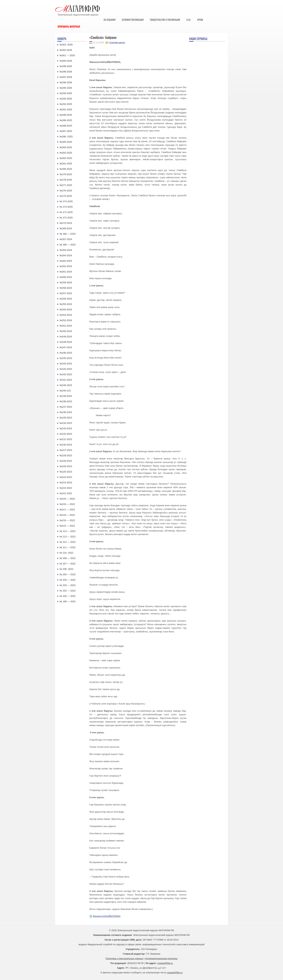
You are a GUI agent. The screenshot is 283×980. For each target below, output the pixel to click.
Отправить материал (69, 26)
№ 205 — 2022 (68, 574)
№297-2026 (66, 77)
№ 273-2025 (66, 207)
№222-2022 (66, 488)
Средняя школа (117, 43)
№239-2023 (66, 396)
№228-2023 (66, 461)
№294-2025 (66, 93)
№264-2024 (66, 255)
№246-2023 (66, 353)
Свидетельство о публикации (165, 20)
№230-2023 (66, 445)
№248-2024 (66, 342)
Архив (200, 20)
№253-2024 (66, 315)
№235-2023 (66, 418)
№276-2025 (66, 191)
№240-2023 (66, 385)
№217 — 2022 (67, 510)
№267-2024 (66, 239)
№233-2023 (66, 428)
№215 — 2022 (67, 526)
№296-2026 (66, 82)
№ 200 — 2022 (68, 596)
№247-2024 (66, 347)
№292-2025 (66, 104)
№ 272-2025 (66, 218)
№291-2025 (66, 109)
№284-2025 (66, 147)
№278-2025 (66, 180)
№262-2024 (66, 266)
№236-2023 (66, 412)
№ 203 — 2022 (68, 585)
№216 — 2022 (67, 520)
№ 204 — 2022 (68, 580)
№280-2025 (66, 169)
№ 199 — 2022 (68, 601)
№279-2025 (66, 174)
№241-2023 (66, 380)
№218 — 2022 (67, 515)
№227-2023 (66, 450)
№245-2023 (66, 358)
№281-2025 (66, 164)
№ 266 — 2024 (68, 245)
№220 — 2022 (67, 499)
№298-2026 (66, 72)
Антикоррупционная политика (161, 958)
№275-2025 (66, 196)
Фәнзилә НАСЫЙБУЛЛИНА (107, 916)
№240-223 (65, 391)
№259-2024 (66, 282)
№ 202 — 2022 (68, 591)
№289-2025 (66, 120)
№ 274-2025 (66, 201)
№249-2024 (66, 337)
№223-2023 (66, 483)
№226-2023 (66, 466)
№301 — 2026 (67, 55)
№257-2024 (66, 293)
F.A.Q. (189, 20)
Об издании (110, 20)
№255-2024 (66, 304)
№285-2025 (66, 142)
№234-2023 (66, 423)
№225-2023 (66, 472)
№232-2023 (66, 434)
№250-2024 (66, 331)
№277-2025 (66, 185)
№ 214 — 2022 (68, 531)
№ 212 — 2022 (68, 542)
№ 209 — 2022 (68, 558)
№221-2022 (66, 493)
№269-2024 (66, 228)
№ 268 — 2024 (68, 234)
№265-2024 (66, 250)
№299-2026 (66, 66)
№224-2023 (66, 477)
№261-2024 (66, 272)
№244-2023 (66, 364)
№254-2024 (66, 310)
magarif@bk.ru (165, 963)
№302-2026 (66, 50)
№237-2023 (66, 407)
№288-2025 (66, 126)
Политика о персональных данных (124, 958)
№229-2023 (66, 455)
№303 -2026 (66, 45)
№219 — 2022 (67, 504)
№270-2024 (66, 223)
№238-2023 (66, 401)
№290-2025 (66, 115)
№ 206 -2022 (66, 569)
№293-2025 (66, 99)
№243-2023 (66, 369)
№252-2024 (66, 320)
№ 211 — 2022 (68, 547)
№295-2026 (66, 88)
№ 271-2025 (66, 212)
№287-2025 (66, 131)
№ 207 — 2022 (68, 564)
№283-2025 (66, 153)
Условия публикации (133, 20)
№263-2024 (66, 261)
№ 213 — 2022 (68, 537)
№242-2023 (66, 374)
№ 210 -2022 (66, 553)
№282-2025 (66, 158)
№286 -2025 (66, 137)
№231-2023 (66, 439)
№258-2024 (66, 288)
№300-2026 (66, 61)
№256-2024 (66, 299)
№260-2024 (66, 277)
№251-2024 (66, 326)
